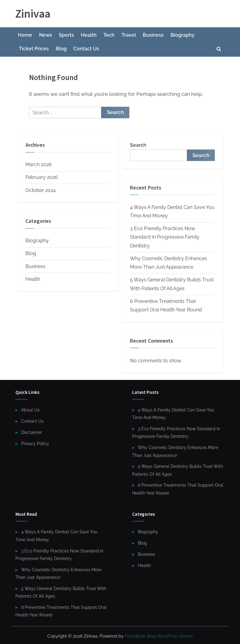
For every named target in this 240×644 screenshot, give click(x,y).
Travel (129, 35)
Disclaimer (32, 432)
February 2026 (42, 177)
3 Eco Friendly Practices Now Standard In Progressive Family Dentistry (165, 237)
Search (138, 145)
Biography (183, 35)
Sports (66, 35)
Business (153, 35)
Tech (109, 35)
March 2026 (39, 164)
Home (25, 35)
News (46, 35)
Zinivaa (33, 13)
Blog (61, 49)
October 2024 (41, 190)
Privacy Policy (35, 443)
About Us (30, 410)
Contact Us (86, 49)
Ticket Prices (34, 49)
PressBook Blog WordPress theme (159, 636)
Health (89, 35)
